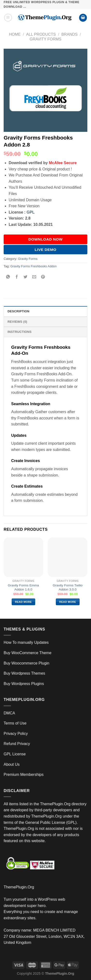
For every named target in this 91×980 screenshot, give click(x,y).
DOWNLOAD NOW (45, 239)
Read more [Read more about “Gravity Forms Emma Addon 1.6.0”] (23, 602)
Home (15, 34)
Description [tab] (18, 311)
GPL (31, 212)
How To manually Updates (26, 642)
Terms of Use (15, 723)
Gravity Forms (45, 39)
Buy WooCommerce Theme (28, 653)
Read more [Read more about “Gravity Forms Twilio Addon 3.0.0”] (68, 602)
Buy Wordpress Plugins (24, 684)
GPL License (15, 754)
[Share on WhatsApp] (8, 277)
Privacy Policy (16, 734)
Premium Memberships (24, 775)
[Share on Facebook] (17, 277)
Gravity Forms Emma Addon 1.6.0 (23, 587)
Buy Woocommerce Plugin (26, 663)
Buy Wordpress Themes (24, 673)
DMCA (9, 713)
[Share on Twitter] (26, 277)
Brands (70, 34)
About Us (12, 764)
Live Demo (46, 250)
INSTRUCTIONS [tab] (20, 332)
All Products (41, 34)
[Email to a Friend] (34, 277)
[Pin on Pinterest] (43, 277)
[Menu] (8, 18)
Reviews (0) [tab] (17, 322)
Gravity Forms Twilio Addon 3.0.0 (68, 587)
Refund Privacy (17, 744)
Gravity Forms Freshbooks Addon (34, 266)
